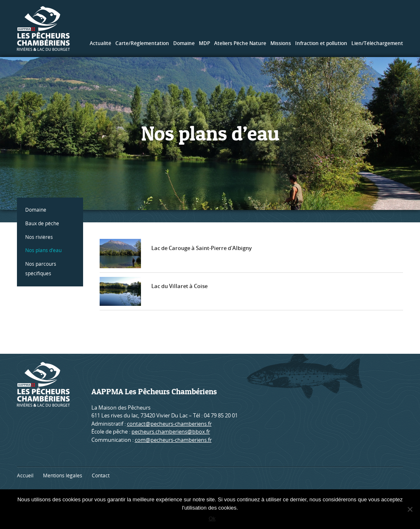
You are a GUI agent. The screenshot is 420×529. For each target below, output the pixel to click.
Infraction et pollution (321, 43)
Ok (212, 518)
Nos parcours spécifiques (41, 269)
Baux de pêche (42, 223)
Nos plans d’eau (43, 250)
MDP (204, 43)
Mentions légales (63, 475)
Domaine (184, 43)
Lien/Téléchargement (377, 43)
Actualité (100, 43)
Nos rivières (39, 237)
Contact (101, 475)
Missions (281, 43)
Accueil (25, 475)
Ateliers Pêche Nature (240, 43)
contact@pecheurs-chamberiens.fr (169, 424)
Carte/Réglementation (142, 43)
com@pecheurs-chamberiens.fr (173, 440)
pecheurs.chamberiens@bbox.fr (171, 431)
